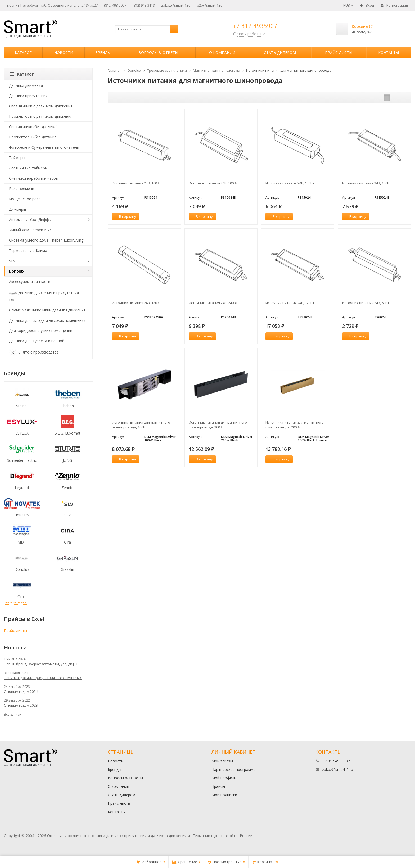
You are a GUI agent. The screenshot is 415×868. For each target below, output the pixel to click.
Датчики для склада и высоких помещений (47, 320)
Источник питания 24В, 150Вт (290, 183)
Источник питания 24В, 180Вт (136, 303)
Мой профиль (224, 778)
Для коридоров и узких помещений (41, 330)
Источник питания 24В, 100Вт (136, 183)
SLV (12, 261)
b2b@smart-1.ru (210, 5)
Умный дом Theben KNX (30, 230)
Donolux (17, 271)
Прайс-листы (339, 53)
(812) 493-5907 (115, 5)
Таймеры (17, 158)
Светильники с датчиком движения (41, 106)
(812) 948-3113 (144, 5)
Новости (64, 53)
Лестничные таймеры (28, 168)
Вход (367, 5)
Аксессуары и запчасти (30, 281)
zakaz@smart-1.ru (176, 5)
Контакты (389, 53)
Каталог (23, 53)
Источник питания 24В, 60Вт (366, 303)
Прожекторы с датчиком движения (41, 116)
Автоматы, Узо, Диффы (30, 220)
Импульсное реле (25, 199)
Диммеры (17, 209)
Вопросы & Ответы (158, 53)
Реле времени (22, 189)
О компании (222, 53)
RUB (348, 5)
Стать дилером (280, 53)
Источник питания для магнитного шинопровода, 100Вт (141, 425)
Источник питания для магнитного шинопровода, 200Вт (218, 425)
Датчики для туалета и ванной (37, 341)
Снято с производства (34, 352)
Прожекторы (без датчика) (33, 137)
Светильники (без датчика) (33, 127)
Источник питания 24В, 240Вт (213, 303)
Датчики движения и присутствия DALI (44, 296)
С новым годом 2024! (21, 691)
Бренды (103, 53)
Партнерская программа (234, 769)
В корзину (125, 216)
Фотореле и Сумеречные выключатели (44, 147)
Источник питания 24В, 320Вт (290, 303)
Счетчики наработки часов (33, 178)
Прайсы (218, 786)
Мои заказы (222, 761)
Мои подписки (224, 795)
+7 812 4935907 (255, 26)
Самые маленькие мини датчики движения (47, 310)
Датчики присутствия (28, 96)
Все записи (13, 714)
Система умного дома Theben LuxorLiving (46, 240)
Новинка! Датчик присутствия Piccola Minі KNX (43, 678)
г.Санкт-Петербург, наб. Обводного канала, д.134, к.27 (52, 5)
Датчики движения (26, 85)
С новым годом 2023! (21, 705)
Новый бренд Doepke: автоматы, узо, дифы (41, 664)
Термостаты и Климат (29, 250)
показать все (15, 602)
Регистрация (394, 5)
